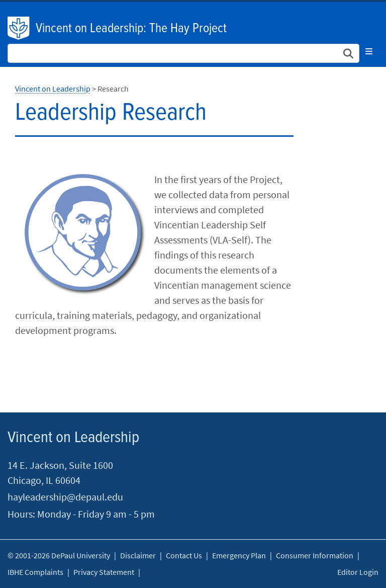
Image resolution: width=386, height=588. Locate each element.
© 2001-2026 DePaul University (59, 555)
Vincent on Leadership (53, 89)
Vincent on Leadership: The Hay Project (131, 29)
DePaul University (19, 28)
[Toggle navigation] (369, 51)
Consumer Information (315, 555)
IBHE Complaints (35, 572)
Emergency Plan (239, 555)
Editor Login (358, 572)
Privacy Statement (104, 572)
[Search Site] (183, 53)
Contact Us (184, 555)
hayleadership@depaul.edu (65, 497)
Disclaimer (138, 555)
